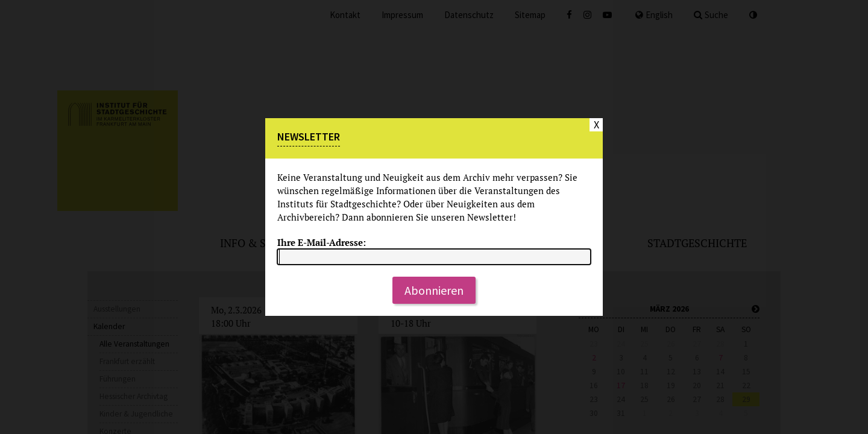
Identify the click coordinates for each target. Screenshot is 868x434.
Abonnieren (434, 290)
